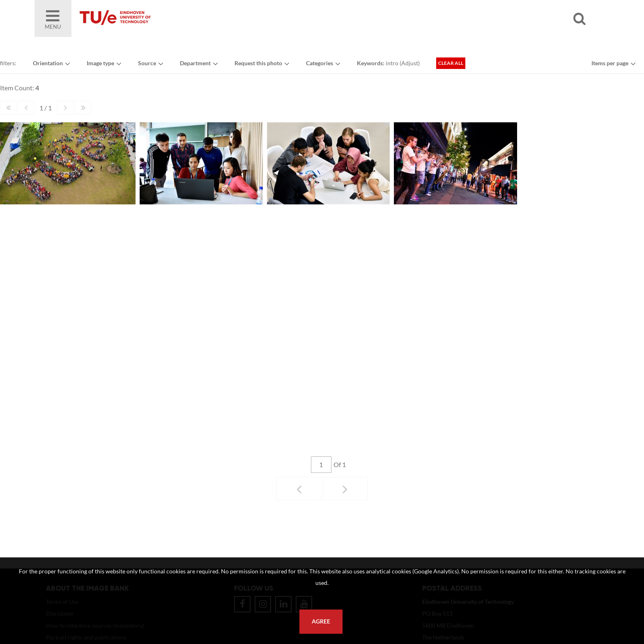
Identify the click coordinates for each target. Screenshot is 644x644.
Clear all (451, 63)
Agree (321, 621)
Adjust (410, 63)
